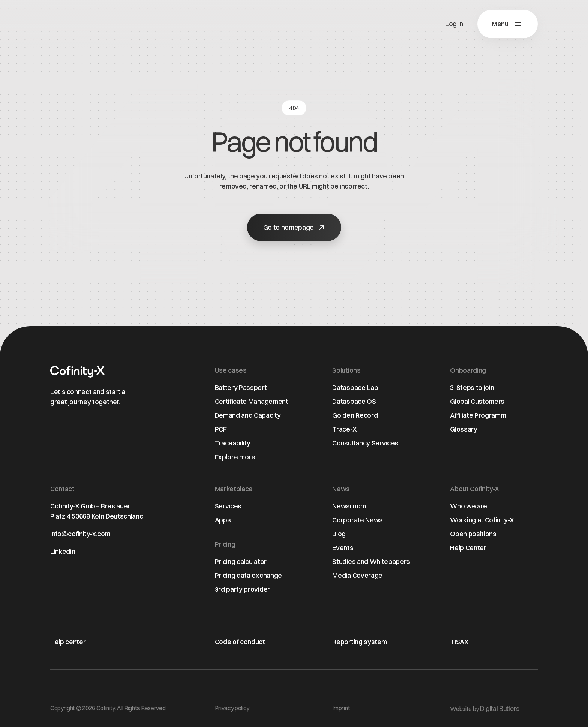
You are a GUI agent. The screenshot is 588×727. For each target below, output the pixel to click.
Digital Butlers (500, 708)
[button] (508, 24)
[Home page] (78, 372)
